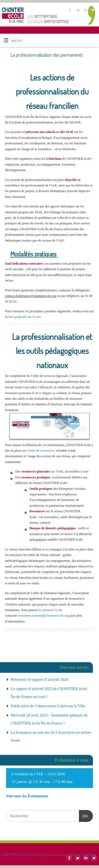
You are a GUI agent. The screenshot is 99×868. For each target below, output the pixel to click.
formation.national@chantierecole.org (43, 616)
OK (84, 815)
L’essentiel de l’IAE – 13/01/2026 (39, 774)
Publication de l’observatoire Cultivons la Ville (48, 706)
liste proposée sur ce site (24, 317)
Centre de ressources (40, 451)
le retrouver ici (49, 610)
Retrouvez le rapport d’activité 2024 (39, 679)
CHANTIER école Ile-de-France (21, 854)
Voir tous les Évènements (27, 796)
